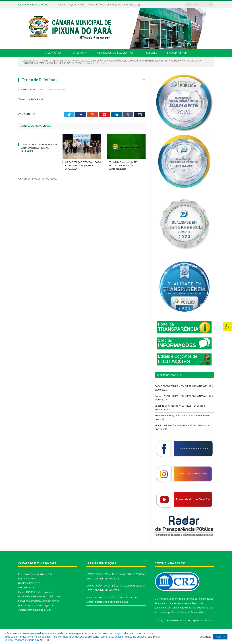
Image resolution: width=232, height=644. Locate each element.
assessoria (180, 603)
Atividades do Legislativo (115, 53)
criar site (177, 599)
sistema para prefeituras (199, 599)
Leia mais (153, 637)
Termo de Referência (31, 99)
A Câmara (77, 53)
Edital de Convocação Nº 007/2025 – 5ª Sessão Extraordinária (123, 165)
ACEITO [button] (220, 636)
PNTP (170, 620)
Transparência (177, 53)
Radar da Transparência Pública (195, 620)
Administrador (31, 89)
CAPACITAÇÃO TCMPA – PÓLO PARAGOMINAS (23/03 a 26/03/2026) (99, 5)
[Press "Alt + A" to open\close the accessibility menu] (228, 327)
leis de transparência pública (171, 612)
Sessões (152, 53)
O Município (53, 53)
